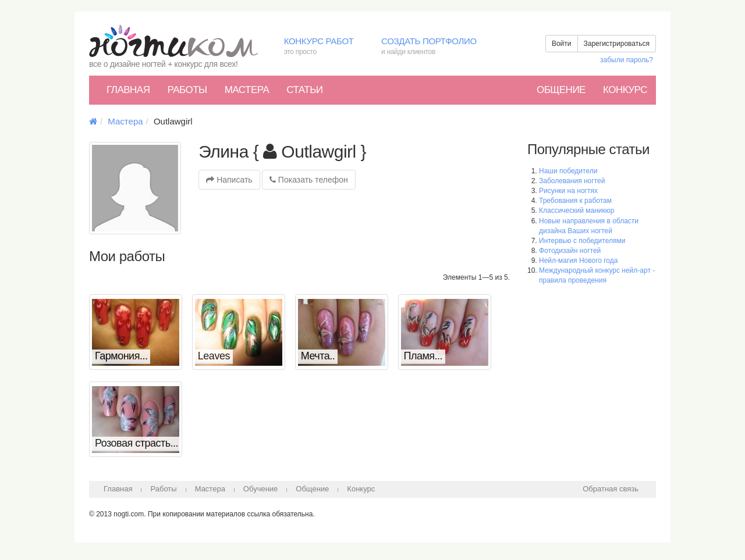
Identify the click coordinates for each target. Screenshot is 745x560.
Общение (561, 90)
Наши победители (568, 171)
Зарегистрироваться (617, 44)
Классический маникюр (577, 211)
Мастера (247, 90)
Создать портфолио (437, 47)
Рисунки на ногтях (568, 191)
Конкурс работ (324, 47)
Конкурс (625, 90)
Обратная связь (611, 489)
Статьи (304, 90)
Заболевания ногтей (572, 181)
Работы (187, 90)
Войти (562, 44)
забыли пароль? (627, 60)
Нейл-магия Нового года (578, 261)
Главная (128, 90)
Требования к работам (575, 201)
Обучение (260, 489)
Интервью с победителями (582, 241)
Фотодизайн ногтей (570, 251)
